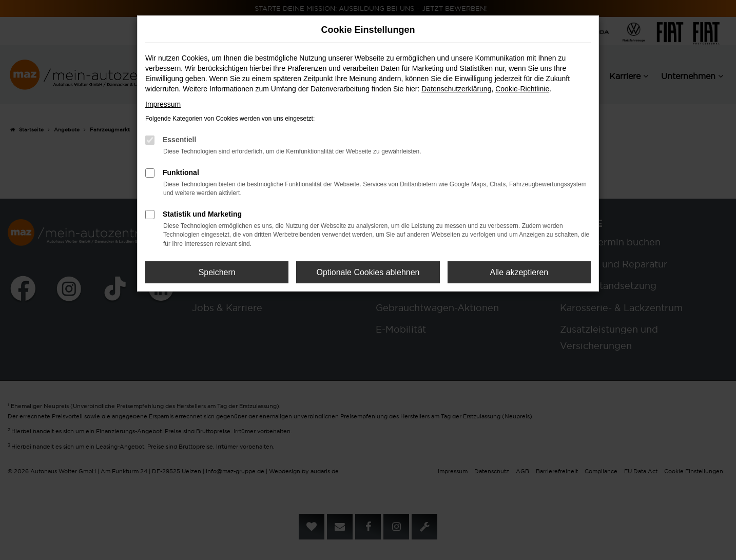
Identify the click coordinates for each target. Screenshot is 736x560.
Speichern (217, 272)
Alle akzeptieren (519, 272)
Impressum (163, 104)
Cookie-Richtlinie (522, 89)
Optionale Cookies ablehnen (368, 272)
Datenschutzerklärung (456, 89)
